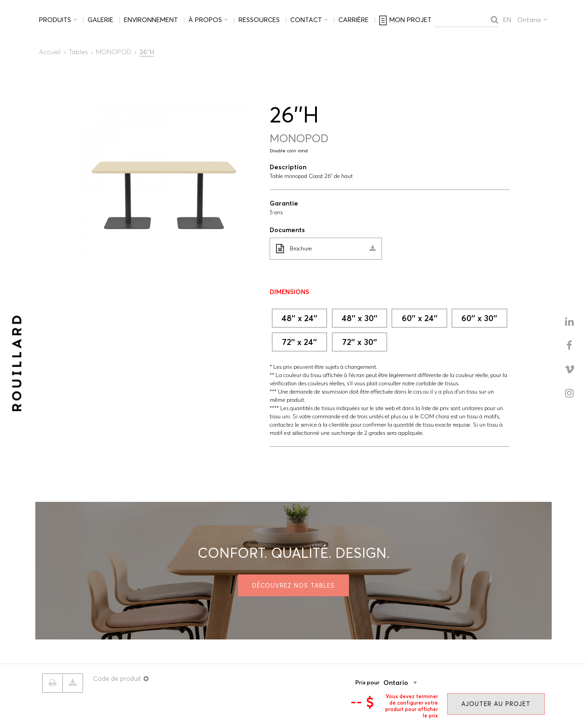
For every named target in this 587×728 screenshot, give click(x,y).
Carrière (354, 20)
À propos (205, 20)
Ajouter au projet (496, 704)
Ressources (259, 20)
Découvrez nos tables (293, 585)
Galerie (100, 20)
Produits (55, 20)
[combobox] (414, 683)
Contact (306, 20)
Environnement (151, 20)
